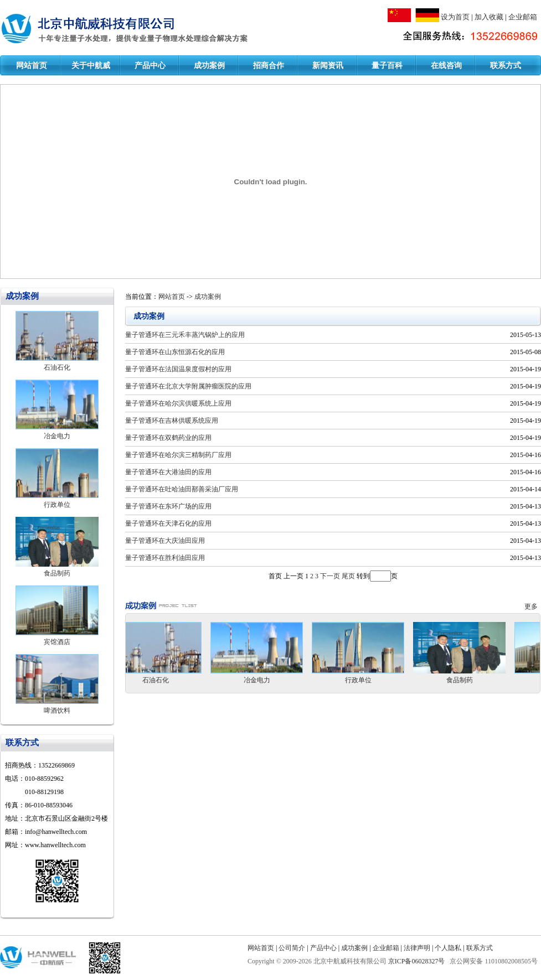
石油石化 (57, 367)
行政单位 (57, 505)
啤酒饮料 (57, 711)
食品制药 (57, 573)
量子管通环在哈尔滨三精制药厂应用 (178, 455)
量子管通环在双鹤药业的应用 (168, 438)
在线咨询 (446, 66)
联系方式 (506, 66)
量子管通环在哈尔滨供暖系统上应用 (178, 403)
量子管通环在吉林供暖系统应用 (172, 421)
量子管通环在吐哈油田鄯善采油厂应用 (182, 489)
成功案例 (209, 66)
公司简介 (292, 948)
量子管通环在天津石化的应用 (168, 523)
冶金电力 (57, 436)
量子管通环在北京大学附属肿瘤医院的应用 (188, 386)
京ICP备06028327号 (418, 961)
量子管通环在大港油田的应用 (168, 472)
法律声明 (417, 948)
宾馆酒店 (57, 642)
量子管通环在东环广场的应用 (168, 506)
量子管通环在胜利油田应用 (165, 558)
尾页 (348, 576)
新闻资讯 (328, 66)
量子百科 (387, 66)
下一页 (330, 576)
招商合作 (269, 66)
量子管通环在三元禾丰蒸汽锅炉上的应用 (185, 335)
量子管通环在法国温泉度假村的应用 (178, 369)
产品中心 (150, 66)
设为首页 (455, 17)
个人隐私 (448, 948)
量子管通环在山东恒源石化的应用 (175, 352)
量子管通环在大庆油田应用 (165, 541)
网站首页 (32, 66)
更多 (533, 606)
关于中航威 (91, 66)
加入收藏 (489, 17)
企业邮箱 (523, 17)
